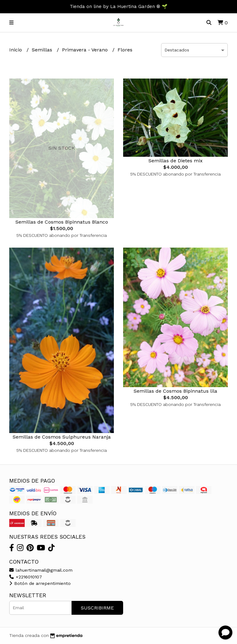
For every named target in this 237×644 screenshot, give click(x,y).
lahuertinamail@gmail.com (41, 570)
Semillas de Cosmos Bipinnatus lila (175, 391)
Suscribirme (97, 608)
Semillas (43, 50)
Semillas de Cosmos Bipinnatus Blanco (62, 222)
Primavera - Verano (86, 50)
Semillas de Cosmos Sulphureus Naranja (62, 437)
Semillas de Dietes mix (176, 161)
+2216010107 (26, 577)
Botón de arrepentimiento (40, 583)
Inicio (16, 50)
